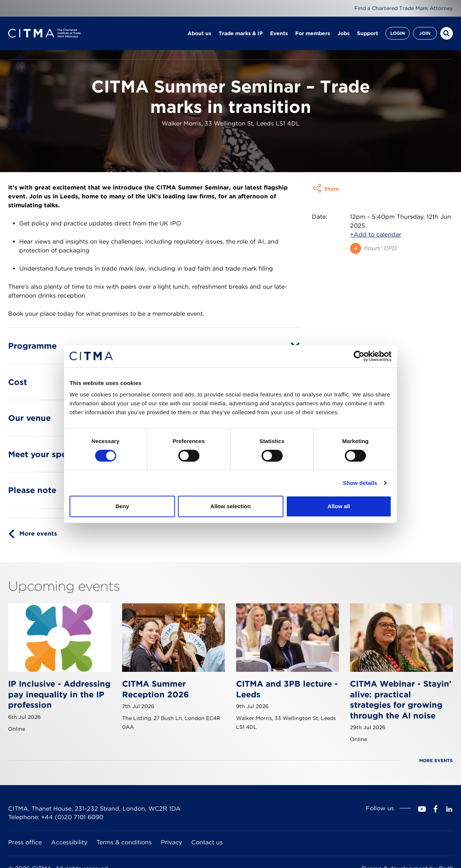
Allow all (339, 506)
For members (313, 33)
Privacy (171, 859)
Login (398, 33)
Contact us (207, 859)
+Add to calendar (376, 251)
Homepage (22, 63)
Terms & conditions (124, 859)
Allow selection (230, 506)
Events (279, 33)
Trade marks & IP (241, 33)
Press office (25, 859)
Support (368, 33)
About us (199, 33)
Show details (360, 483)
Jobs (344, 33)
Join (425, 33)
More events (38, 550)
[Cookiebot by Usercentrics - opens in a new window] (359, 356)
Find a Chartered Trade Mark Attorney (404, 8)
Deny (122, 506)
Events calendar (89, 63)
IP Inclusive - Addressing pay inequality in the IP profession (59, 711)
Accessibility (69, 859)
